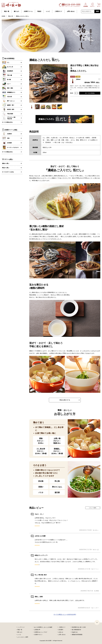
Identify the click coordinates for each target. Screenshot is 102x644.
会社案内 (61, 630)
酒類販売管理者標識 (77, 635)
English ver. (75, 632)
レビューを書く (93, 508)
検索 (97, 11)
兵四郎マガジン (38, 635)
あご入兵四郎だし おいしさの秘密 (43, 627)
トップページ (21, 627)
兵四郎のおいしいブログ (41, 632)
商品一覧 (7, 11)
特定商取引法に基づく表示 (79, 627)
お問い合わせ (71, 11)
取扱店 (39, 11)
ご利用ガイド (58, 11)
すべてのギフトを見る (8, 172)
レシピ (48, 11)
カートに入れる (90, 93)
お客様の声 (37, 630)
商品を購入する (65, 400)
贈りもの (16, 11)
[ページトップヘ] (97, 622)
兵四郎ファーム (28, 11)
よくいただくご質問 (23, 637)
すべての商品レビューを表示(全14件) (65, 614)
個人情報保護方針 (76, 630)
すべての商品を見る (7, 122)
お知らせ (61, 632)
